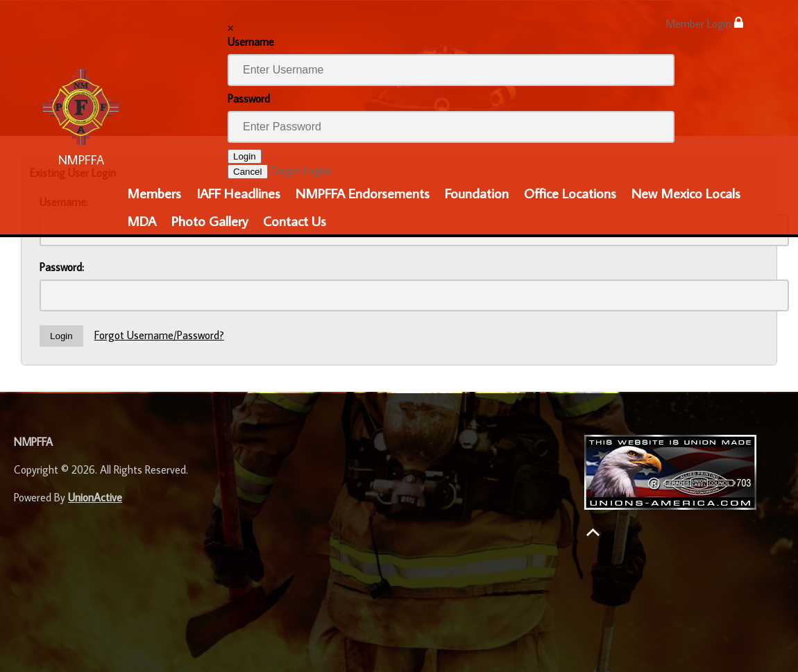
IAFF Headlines (238, 193)
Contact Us (295, 221)
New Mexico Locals (686, 193)
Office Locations (570, 193)
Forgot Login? (302, 171)
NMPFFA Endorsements (363, 193)
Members (154, 193)
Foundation (477, 193)
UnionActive (95, 497)
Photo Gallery (210, 221)
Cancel (248, 172)
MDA (142, 221)
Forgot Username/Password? (159, 335)
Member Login (704, 23)
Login (245, 156)
